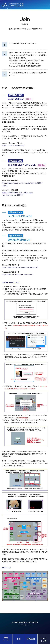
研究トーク (6, 639)
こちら (21, 561)
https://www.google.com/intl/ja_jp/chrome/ (19, 267)
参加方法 (31, 639)
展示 (19, 639)
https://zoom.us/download (12, 146)
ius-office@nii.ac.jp (25, 625)
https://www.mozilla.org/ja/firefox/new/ (18, 274)
